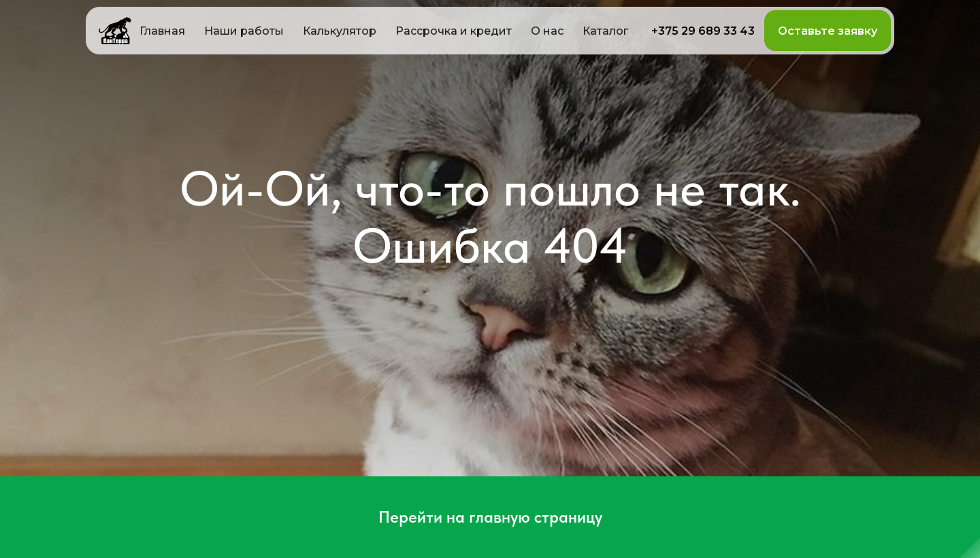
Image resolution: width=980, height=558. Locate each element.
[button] (340, 31)
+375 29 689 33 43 (703, 31)
